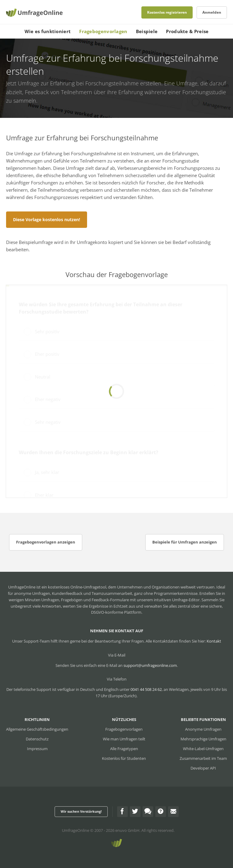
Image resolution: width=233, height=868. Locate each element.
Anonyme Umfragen (203, 729)
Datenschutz (37, 739)
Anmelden (212, 12)
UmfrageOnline (76, 830)
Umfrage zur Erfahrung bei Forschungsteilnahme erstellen (90, 83)
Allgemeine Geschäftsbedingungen (37, 729)
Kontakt (214, 641)
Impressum (37, 749)
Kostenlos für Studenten (124, 758)
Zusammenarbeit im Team (203, 758)
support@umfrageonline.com (150, 665)
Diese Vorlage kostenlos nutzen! (47, 220)
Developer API (203, 768)
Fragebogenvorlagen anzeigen (46, 542)
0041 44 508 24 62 (146, 689)
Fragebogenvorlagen (103, 31)
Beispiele (147, 31)
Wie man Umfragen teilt (124, 739)
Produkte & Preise (187, 31)
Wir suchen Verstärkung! (81, 811)
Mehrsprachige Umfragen (203, 739)
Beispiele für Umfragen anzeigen (185, 542)
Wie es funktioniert (48, 31)
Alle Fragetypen (124, 749)
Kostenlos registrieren (167, 12)
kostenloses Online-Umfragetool (77, 587)
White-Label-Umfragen (203, 749)
